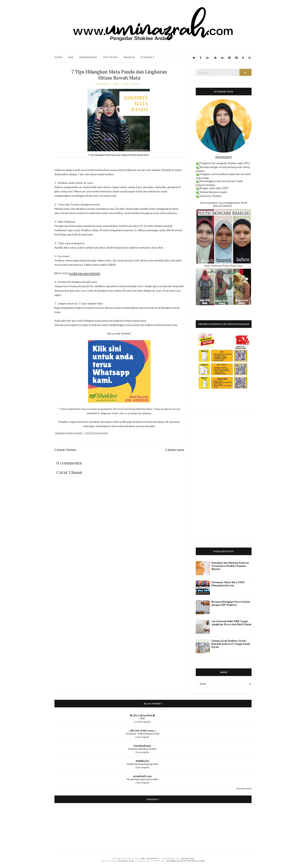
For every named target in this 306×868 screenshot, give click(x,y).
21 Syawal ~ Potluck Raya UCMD (142, 734)
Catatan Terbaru (65, 450)
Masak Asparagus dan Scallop (142, 779)
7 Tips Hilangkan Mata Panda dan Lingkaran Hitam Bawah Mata (119, 75)
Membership (88, 57)
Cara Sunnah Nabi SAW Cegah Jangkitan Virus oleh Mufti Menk (231, 623)
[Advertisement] (224, 477)
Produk (129, 57)
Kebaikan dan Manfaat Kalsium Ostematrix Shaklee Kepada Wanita (230, 566)
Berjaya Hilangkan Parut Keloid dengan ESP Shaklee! (230, 603)
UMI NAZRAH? (224, 157)
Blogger (188, 858)
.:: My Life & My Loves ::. (142, 731)
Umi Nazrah (149, 858)
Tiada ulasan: (131, 84)
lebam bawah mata (69, 433)
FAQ (71, 57)
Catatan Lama (175, 450)
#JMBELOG (142, 761)
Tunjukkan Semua (244, 788)
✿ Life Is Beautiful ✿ (142, 715)
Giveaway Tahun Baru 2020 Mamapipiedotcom (228, 584)
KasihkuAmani (142, 746)
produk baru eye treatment (85, 273)
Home (58, 57)
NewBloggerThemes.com (186, 861)
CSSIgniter (126, 861)
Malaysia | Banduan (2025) (142, 749)
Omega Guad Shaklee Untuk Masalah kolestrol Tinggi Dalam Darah (231, 644)
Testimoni (110, 57)
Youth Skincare (96, 433)
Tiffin (142, 718)
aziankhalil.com (142, 776)
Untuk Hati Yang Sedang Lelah (142, 764)
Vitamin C (148, 57)
